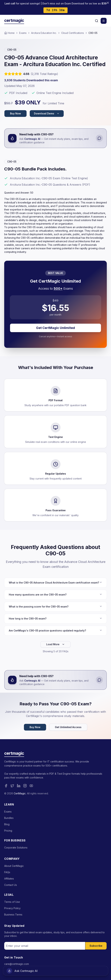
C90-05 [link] (93, 33)
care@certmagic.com (17, 964)
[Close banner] (108, 3)
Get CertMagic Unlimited (55, 328)
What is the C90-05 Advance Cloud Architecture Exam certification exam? (55, 582)
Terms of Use (12, 902)
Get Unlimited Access (68, 727)
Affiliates (9, 879)
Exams (23, 33)
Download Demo (47, 113)
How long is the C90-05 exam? (55, 618)
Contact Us (11, 885)
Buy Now (15, 113)
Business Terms (13, 915)
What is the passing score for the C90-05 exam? (55, 606)
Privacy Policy (12, 908)
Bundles (9, 818)
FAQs (7, 872)
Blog (7, 824)
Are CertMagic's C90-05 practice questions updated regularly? (55, 630)
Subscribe (96, 946)
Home (9, 33)
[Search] (97, 21)
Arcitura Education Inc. (44, 33)
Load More (55, 644)
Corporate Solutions (16, 848)
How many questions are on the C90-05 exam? (55, 594)
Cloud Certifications (73, 33)
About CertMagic (14, 866)
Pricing (8, 831)
